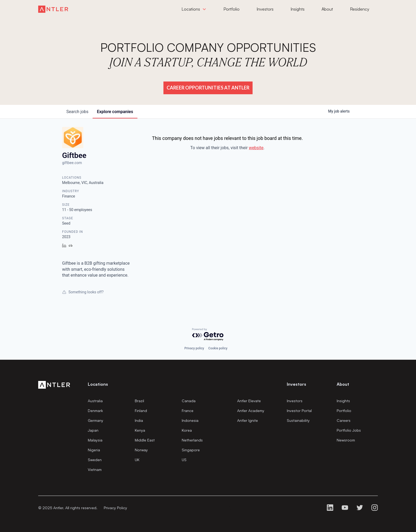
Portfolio (344, 411)
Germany (96, 420)
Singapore (191, 450)
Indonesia (190, 420)
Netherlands (192, 440)
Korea (187, 430)
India (139, 420)
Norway (141, 450)
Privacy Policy (115, 508)
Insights (343, 401)
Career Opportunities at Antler (208, 88)
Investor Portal (299, 411)
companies (115, 112)
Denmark (95, 411)
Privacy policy (194, 348)
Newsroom (346, 440)
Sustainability (298, 420)
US (184, 460)
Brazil (139, 401)
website (256, 148)
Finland (141, 411)
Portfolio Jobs (349, 430)
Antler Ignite (248, 420)
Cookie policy (218, 348)
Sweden (95, 460)
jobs (77, 112)
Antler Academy (251, 411)
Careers (344, 420)
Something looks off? (83, 292)
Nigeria (94, 450)
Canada (189, 401)
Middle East (145, 440)
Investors (295, 401)
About (343, 384)
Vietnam (95, 469)
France (188, 411)
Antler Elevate (249, 401)
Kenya (140, 430)
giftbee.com (72, 163)
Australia (95, 401)
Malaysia (95, 440)
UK (137, 460)
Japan (93, 430)
